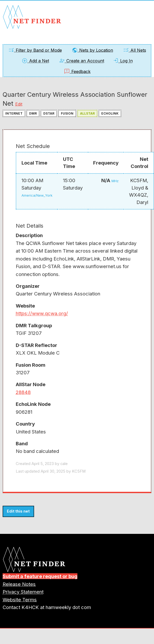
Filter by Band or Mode (35, 50)
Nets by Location (92, 50)
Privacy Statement (23, 592)
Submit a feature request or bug (40, 576)
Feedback (77, 71)
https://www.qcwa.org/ (42, 313)
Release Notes (19, 584)
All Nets (134, 50)
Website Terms (20, 600)
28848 (23, 392)
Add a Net (35, 61)
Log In (123, 61)
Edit (19, 104)
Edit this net (18, 511)
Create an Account (81, 61)
